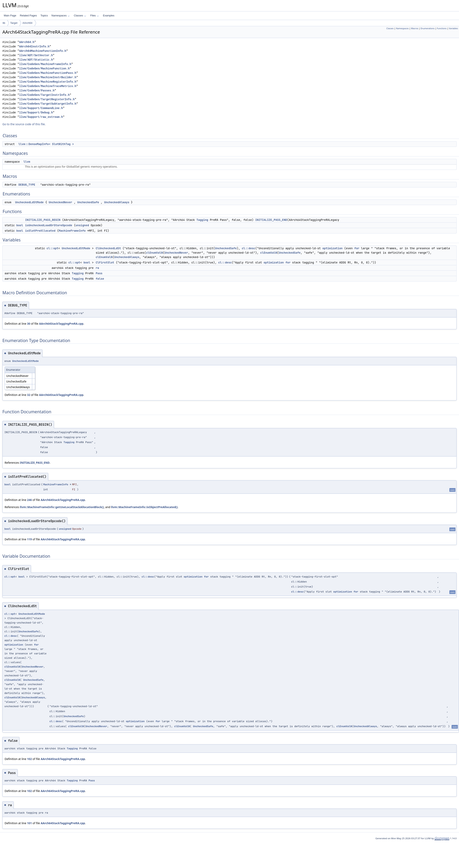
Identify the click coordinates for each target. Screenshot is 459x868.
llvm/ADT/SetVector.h (36, 55)
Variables (453, 28)
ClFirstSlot (105, 262)
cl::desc (248, 248)
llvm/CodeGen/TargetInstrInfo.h (44, 95)
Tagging (202, 220)
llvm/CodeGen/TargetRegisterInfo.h (47, 99)
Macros (415, 28)
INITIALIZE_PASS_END (271, 220)
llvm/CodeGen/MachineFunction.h (44, 69)
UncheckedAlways (117, 202)
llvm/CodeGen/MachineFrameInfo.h (45, 64)
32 (29, 395)
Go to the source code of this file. (24, 124)
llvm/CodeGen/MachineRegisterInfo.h (48, 82)
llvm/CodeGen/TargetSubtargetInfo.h (48, 104)
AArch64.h (27, 42)
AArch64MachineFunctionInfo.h (43, 51)
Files (94, 16)
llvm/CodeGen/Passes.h (37, 91)
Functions (442, 28)
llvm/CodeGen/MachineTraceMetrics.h (48, 86)
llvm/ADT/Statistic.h (36, 60)
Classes (80, 16)
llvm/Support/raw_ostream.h (41, 117)
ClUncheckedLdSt (108, 248)
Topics (44, 16)
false (100, 279)
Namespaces (60, 16)
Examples (109, 16)
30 (29, 324)
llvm (27, 162)
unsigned (82, 225)
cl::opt (52, 248)
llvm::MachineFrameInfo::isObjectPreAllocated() (144, 507)
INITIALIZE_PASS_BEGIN (43, 220)
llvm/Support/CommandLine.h (41, 108)
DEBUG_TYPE (27, 185)
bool (20, 225)
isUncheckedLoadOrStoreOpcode (49, 225)
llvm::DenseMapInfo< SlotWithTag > (46, 144)
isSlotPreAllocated (40, 231)
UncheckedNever (60, 202)
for (357, 248)
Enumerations (428, 28)
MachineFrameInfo (72, 231)
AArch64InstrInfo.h (34, 47)
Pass (99, 273)
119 (29, 539)
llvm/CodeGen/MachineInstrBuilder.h (48, 77)
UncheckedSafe (88, 202)
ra (97, 268)
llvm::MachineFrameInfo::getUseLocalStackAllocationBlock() (62, 507)
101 (29, 823)
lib (4, 23)
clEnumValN (155, 253)
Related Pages (28, 16)
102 (29, 759)
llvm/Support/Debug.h (36, 113)
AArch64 (27, 23)
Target (14, 23)
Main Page (10, 16)
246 (29, 500)
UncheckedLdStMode (29, 202)
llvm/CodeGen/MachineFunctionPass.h (48, 73)
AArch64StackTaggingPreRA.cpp (61, 324)
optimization (333, 248)
